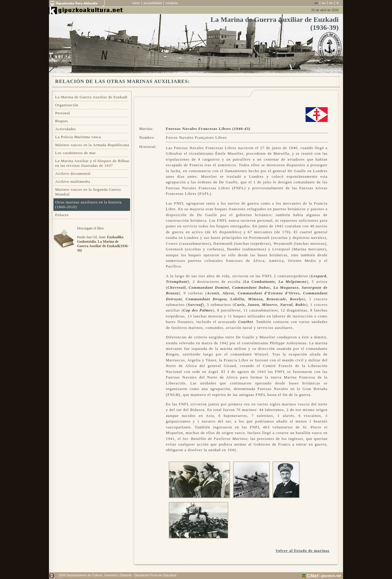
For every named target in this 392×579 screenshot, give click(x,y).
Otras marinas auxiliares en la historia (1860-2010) (88, 204)
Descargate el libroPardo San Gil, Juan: (103, 239)
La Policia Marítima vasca (78, 137)
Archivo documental (73, 173)
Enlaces (62, 215)
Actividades (65, 129)
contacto (172, 3)
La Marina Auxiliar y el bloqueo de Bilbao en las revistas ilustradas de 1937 (92, 163)
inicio (136, 3)
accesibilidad (153, 3)
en (331, 3)
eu (324, 3)
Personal (63, 113)
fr (338, 3)
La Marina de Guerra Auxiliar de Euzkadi (91, 97)
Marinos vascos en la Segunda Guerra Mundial (88, 192)
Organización (67, 105)
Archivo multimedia (73, 181)
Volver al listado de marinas (302, 551)
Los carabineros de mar (76, 153)
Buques (62, 121)
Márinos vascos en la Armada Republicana (92, 145)
